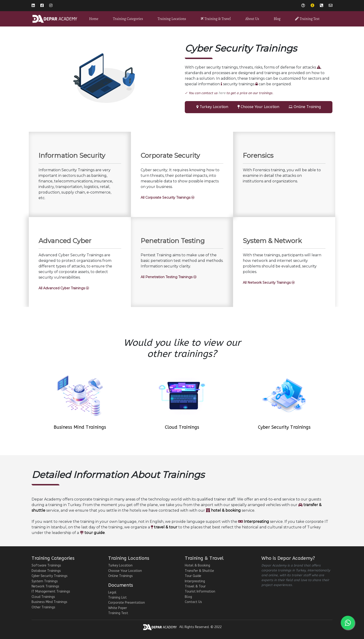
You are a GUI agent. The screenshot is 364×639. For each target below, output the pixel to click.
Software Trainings (46, 565)
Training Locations (172, 19)
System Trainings (45, 581)
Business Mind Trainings (80, 427)
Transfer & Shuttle (199, 571)
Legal (112, 592)
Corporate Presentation (127, 603)
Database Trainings (46, 571)
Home (94, 19)
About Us (252, 19)
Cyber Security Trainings (284, 427)
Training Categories (128, 19)
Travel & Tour (195, 586)
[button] (168, 198)
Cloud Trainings (182, 427)
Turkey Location (214, 107)
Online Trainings (120, 576)
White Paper (118, 608)
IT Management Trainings (51, 591)
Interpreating (195, 581)
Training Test (307, 19)
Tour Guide (193, 576)
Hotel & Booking (197, 565)
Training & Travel (216, 19)
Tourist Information (200, 591)
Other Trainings (43, 607)
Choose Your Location (260, 107)
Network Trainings (45, 586)
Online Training (307, 107)
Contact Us (193, 602)
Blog (277, 19)
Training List (117, 598)
